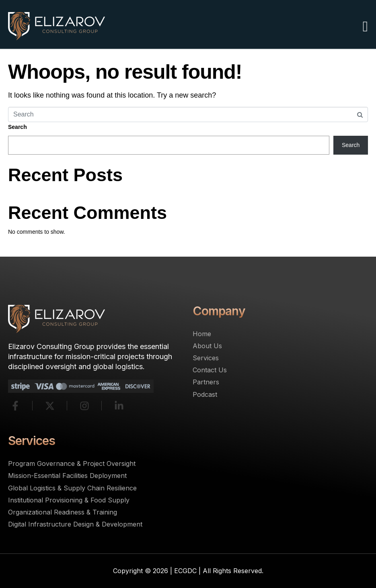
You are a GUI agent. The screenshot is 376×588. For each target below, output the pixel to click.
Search (17, 127)
